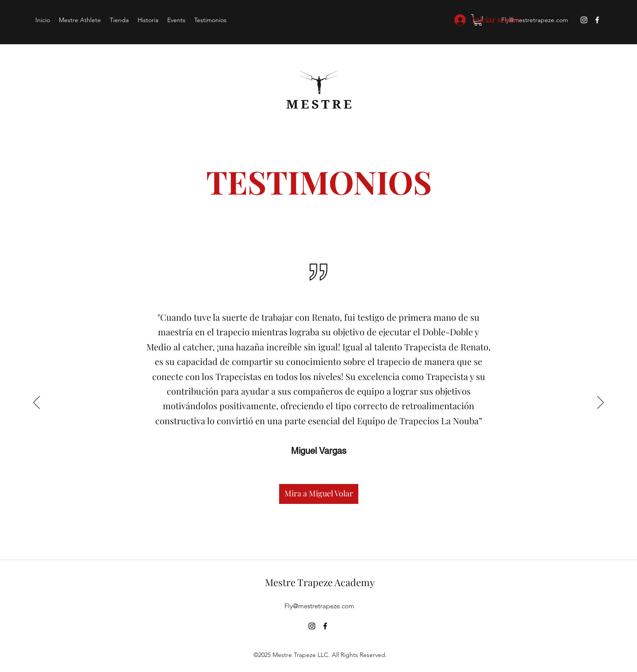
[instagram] (584, 20)
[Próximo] (601, 403)
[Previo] (36, 403)
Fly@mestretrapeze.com (535, 20)
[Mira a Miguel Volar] (319, 494)
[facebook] (597, 20)
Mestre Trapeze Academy (320, 582)
